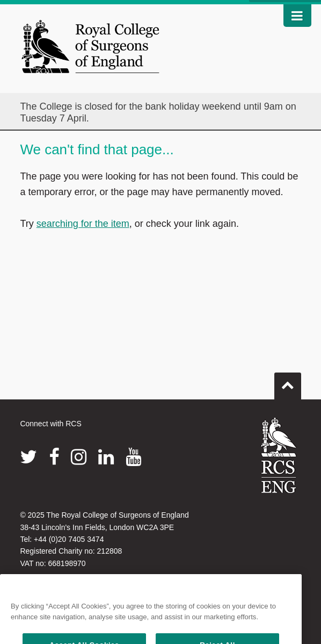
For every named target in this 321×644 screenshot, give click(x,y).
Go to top (288, 382)
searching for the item (83, 224)
